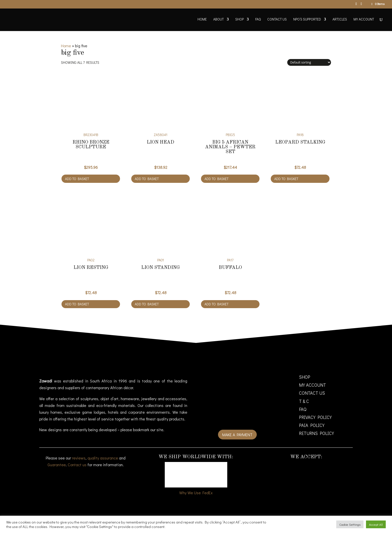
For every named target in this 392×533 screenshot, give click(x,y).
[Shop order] (309, 62)
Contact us (77, 465)
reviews (79, 458)
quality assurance (103, 458)
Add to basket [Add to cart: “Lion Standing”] (147, 304)
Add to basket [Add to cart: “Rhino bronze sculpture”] (77, 179)
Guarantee (57, 465)
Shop (239, 20)
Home (202, 20)
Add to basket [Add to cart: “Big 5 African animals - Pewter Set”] (216, 179)
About (218, 20)
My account (364, 20)
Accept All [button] (376, 524)
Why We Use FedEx (196, 493)
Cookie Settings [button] (350, 524)
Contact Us (277, 20)
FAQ (258, 20)
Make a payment (237, 435)
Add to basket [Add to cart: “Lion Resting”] (77, 304)
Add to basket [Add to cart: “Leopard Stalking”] (286, 179)
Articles (340, 20)
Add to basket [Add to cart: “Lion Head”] (147, 179)
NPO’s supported (307, 20)
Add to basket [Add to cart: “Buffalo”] (216, 304)
